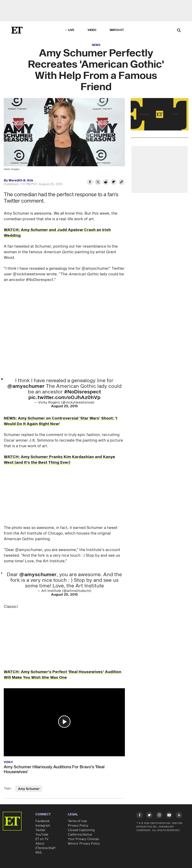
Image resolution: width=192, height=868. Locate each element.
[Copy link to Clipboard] (121, 183)
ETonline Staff (45, 848)
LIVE (71, 30)
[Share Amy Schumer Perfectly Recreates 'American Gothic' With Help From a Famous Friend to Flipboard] (114, 183)
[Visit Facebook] (140, 816)
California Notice (80, 835)
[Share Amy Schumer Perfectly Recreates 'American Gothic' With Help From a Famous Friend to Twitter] (98, 183)
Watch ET (117, 30)
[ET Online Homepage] (17, 30)
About (40, 844)
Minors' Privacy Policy (84, 844)
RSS (39, 853)
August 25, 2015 (64, 406)
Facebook (43, 821)
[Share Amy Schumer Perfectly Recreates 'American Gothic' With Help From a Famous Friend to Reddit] (106, 183)
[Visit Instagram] (159, 816)
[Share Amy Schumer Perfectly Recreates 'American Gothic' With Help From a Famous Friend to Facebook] (90, 183)
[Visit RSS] (179, 816)
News (96, 45)
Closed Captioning (81, 830)
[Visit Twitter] (149, 816)
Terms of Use (77, 821)
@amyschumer (26, 386)
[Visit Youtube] (169, 816)
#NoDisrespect (82, 392)
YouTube (42, 835)
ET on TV (42, 839)
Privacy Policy (78, 826)
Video (92, 30)
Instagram (43, 826)
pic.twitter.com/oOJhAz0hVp (64, 398)
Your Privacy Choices (83, 839)
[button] (64, 722)
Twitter (40, 830)
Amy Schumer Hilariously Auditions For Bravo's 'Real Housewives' (54, 769)
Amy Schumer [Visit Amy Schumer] (29, 789)
